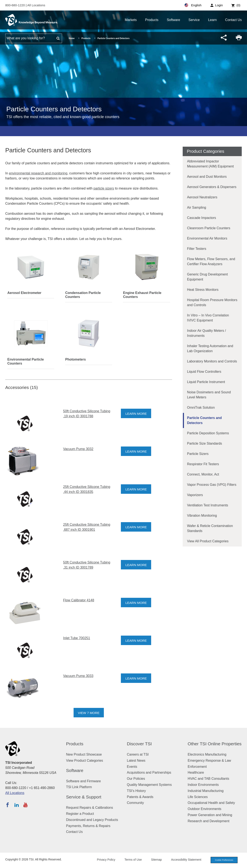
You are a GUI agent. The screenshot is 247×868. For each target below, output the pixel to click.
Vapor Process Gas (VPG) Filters (212, 485)
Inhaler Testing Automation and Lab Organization (210, 348)
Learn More (136, 414)
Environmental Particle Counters (26, 361)
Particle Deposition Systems (208, 433)
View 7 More (89, 713)
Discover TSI (139, 744)
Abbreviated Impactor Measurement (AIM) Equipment (210, 164)
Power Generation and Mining (210, 815)
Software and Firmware (83, 781)
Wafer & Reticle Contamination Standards (210, 528)
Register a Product (80, 814)
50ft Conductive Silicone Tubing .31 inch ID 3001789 (87, 565)
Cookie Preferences (222, 860)
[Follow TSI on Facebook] (8, 805)
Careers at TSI (138, 754)
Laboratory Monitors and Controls (212, 361)
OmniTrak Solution (201, 408)
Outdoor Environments (205, 809)
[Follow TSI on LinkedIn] (17, 805)
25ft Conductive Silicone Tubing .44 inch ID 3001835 (87, 489)
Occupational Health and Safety (211, 803)
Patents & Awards (140, 797)
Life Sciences (198, 797)
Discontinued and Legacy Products (92, 820)
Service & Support (84, 797)
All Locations (36, 5)
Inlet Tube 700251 (77, 638)
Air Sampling (197, 207)
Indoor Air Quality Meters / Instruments (207, 333)
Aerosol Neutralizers (202, 197)
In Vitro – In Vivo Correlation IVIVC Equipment (208, 318)
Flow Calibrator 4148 (79, 600)
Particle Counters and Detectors (204, 420)
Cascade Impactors (202, 218)
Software (173, 20)
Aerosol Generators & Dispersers (212, 187)
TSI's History (136, 791)
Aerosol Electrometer (24, 293)
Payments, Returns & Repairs (88, 826)
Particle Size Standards (205, 443)
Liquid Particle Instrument (206, 382)
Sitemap (153, 860)
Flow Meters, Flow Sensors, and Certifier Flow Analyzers (211, 261)
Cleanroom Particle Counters (209, 228)
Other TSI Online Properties (215, 744)
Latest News (136, 761)
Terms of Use (130, 860)
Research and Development (209, 821)
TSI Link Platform (79, 787)
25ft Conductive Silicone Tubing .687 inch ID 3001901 (87, 527)
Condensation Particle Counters (83, 295)
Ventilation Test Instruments (208, 505)
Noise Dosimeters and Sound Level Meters (209, 395)
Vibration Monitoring (202, 516)
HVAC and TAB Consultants (208, 779)
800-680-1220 (16, 5)
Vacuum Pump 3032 (78, 449)
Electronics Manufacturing (207, 754)
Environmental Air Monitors (207, 238)
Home (72, 38)
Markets (131, 20)
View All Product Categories (208, 541)
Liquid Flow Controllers (204, 372)
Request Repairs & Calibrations (89, 808)
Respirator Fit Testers (203, 464)
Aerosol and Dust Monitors (207, 177)
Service (194, 20)
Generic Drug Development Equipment (207, 277)
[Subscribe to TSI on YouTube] (25, 805)
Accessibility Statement (183, 860)
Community (135, 803)
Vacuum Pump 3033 (78, 676)
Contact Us (233, 20)
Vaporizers (195, 495)
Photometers (75, 359)
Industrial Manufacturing (206, 791)
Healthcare (196, 773)
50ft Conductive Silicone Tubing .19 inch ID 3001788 (87, 414)
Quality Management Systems (149, 785)
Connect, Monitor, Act (203, 474)
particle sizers (104, 188)
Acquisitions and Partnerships (149, 773)
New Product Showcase (84, 754)
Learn (212, 20)
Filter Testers (197, 249)
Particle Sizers (198, 454)
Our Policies (136, 779)
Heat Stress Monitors (203, 290)
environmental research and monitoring (38, 173)
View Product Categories (85, 761)
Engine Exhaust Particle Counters (142, 295)
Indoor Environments (203, 785)
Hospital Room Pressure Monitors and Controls (212, 302)
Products (152, 20)
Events (132, 767)
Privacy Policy (102, 860)
